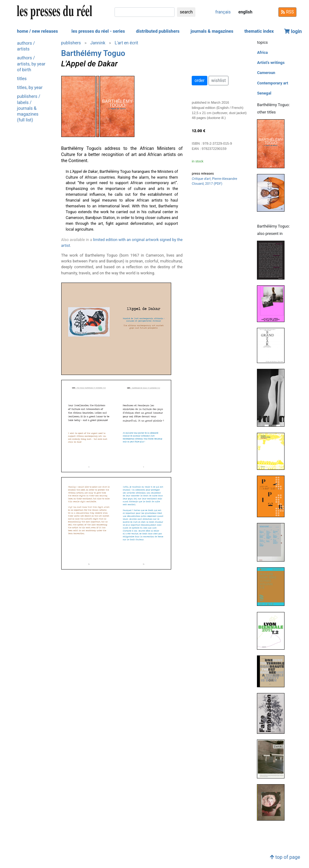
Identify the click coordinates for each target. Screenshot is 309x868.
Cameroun (266, 73)
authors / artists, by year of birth (31, 64)
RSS (288, 12)
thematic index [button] (259, 31)
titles (22, 79)
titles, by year (30, 88)
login (293, 31)
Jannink (98, 43)
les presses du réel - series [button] (98, 31)
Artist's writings (271, 63)
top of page (285, 857)
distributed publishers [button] (158, 31)
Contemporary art (272, 83)
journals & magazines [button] (212, 31)
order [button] (200, 80)
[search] (145, 12)
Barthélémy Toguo (93, 53)
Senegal (264, 93)
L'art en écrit (127, 43)
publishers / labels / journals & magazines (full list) (29, 108)
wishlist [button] (219, 80)
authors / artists (26, 46)
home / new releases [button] (38, 31)
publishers (71, 43)
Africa (262, 52)
